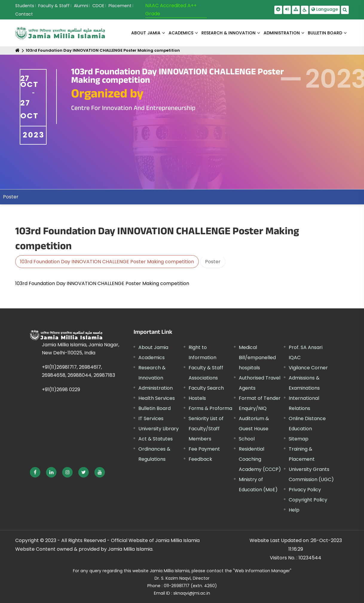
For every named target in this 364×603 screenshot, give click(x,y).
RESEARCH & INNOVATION (228, 33)
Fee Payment (204, 449)
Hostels (197, 398)
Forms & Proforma (210, 408)
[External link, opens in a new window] (35, 472)
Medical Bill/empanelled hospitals (257, 358)
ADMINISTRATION (282, 33)
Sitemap (299, 439)
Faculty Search (206, 388)
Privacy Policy (305, 490)
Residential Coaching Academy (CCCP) (260, 459)
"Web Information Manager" (262, 571)
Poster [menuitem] (11, 197)
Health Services (157, 398)
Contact (24, 14)
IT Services (151, 418)
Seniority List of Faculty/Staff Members (206, 429)
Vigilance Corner (308, 368)
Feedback (200, 459)
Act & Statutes (156, 439)
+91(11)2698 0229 (61, 389)
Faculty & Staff (54, 6)
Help (294, 510)
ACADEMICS (181, 33)
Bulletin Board (155, 408)
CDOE (98, 6)
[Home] (17, 50)
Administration (156, 388)
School (247, 439)
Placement (120, 6)
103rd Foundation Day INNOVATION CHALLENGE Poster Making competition (103, 50)
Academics (152, 358)
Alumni (81, 6)
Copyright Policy (308, 500)
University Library (159, 429)
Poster (213, 262)
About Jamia (146, 33)
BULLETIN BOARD (325, 33)
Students (25, 6)
